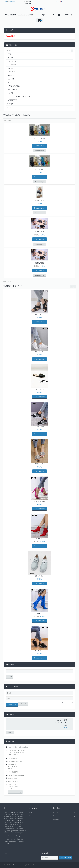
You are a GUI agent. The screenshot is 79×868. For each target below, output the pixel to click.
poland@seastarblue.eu (15, 761)
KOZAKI (11, 58)
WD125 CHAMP (39, 138)
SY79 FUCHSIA (39, 501)
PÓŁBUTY (11, 82)
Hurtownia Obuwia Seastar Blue (18, 747)
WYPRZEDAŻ (13, 100)
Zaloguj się (23, 704)
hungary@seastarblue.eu (16, 775)
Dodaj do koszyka (40, 151)
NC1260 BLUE (39, 576)
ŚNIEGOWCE (13, 90)
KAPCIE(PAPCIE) (14, 86)
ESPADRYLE (12, 65)
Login (6, 2)
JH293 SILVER (39, 464)
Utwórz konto (11, 2)
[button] (39, 20)
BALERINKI (12, 61)
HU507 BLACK (39, 314)
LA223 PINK (40, 352)
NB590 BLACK (39, 651)
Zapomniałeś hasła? (68, 703)
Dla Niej (40, 51)
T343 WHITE (39, 263)
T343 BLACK (39, 232)
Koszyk (10, 732)
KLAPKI (11, 93)
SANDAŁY (11, 72)
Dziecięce (9, 107)
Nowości (40, 816)
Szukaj (10, 677)
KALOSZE (11, 68)
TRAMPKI (11, 75)
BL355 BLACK (39, 427)
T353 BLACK (39, 201)
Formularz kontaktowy (15, 792)
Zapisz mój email (66, 857)
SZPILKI (11, 79)
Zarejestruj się (12, 705)
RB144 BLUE (39, 613)
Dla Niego (9, 104)
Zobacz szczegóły (39, 146)
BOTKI (10, 54)
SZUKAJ (69, 15)
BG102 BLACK (39, 389)
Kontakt (40, 812)
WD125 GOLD (40, 170)
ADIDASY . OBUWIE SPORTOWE (19, 97)
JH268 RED (39, 539)
